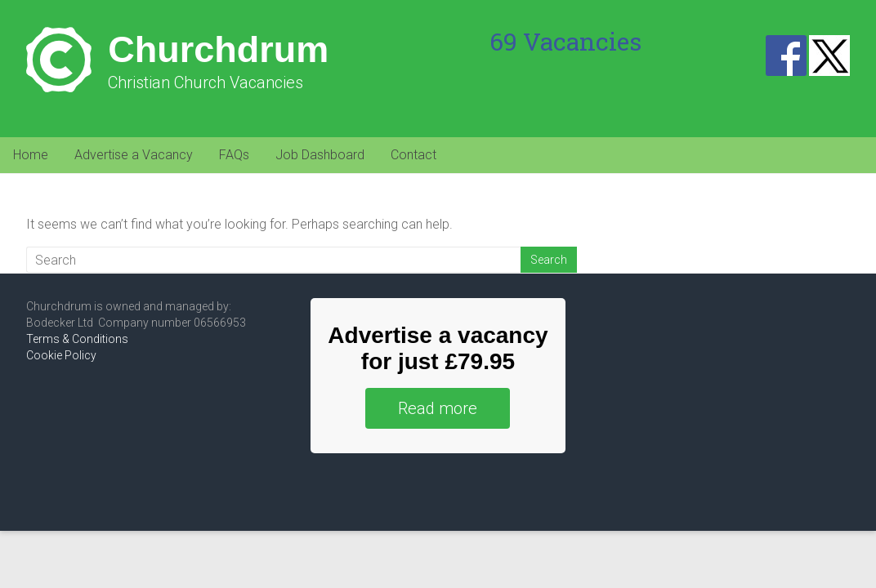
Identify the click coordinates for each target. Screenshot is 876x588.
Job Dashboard (320, 155)
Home (31, 155)
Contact (413, 155)
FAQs (234, 155)
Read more (438, 408)
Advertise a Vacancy (134, 155)
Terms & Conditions (77, 339)
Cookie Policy (61, 355)
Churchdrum (218, 49)
